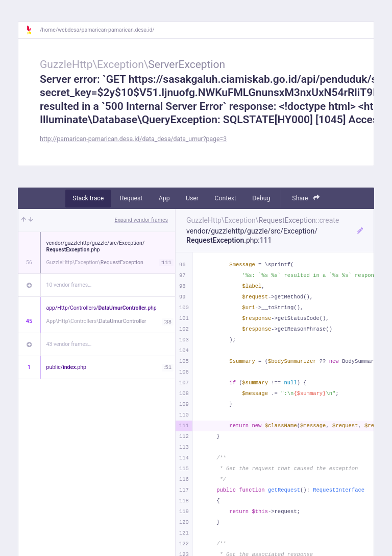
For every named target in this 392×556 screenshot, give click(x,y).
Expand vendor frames (141, 220)
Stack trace (88, 198)
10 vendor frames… (69, 285)
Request (131, 198)
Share (306, 198)
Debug (261, 198)
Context (225, 198)
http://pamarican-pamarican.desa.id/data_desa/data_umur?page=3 (133, 139)
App (164, 198)
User (192, 198)
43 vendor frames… (69, 344)
